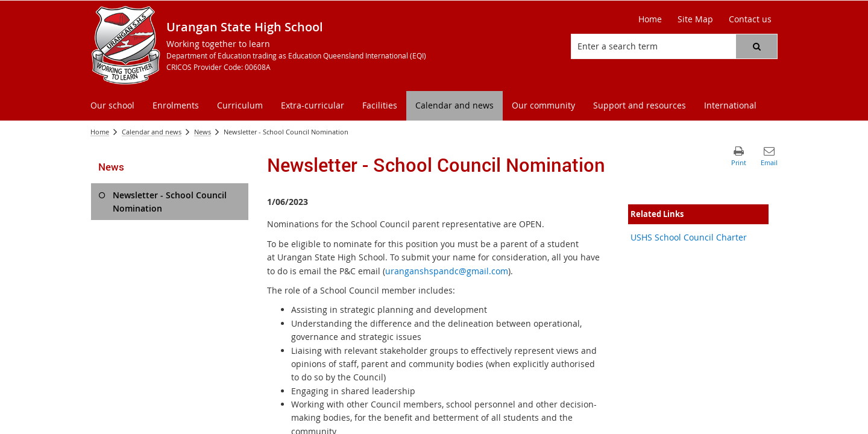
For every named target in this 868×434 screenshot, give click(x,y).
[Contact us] (750, 19)
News (203, 132)
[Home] (650, 19)
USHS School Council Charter (689, 237)
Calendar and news (152, 132)
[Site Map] (695, 19)
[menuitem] (112, 106)
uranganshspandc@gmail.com (447, 271)
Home (100, 132)
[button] (756, 46)
